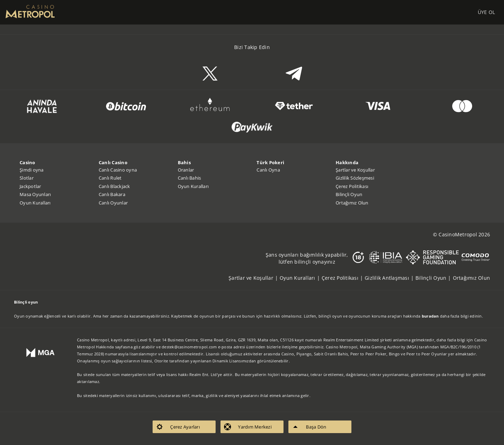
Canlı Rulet (110, 178)
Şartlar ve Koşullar (355, 170)
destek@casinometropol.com (189, 347)
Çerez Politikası (352, 186)
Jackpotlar (30, 186)
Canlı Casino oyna (118, 170)
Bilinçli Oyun (349, 194)
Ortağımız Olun (352, 203)
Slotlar (27, 178)
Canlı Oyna (268, 170)
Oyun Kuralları (35, 203)
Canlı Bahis (190, 178)
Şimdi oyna (32, 170)
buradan (430, 316)
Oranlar (186, 170)
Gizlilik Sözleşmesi (355, 178)
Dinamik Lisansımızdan (234, 361)
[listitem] (254, 278)
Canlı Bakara (112, 194)
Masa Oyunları (35, 194)
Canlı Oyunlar (113, 203)
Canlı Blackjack (114, 186)
